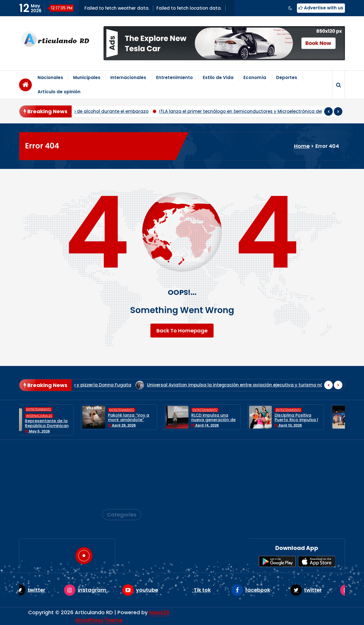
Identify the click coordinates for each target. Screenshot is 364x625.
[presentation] (328, 111)
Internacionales (128, 77)
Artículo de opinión (59, 92)
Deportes (287, 77)
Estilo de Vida (218, 77)
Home (302, 146)
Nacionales (50, 77)
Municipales (87, 77)
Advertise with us (321, 8)
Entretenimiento (174, 77)
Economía (255, 77)
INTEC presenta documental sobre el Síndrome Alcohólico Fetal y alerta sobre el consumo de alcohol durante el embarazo (217, 111)
